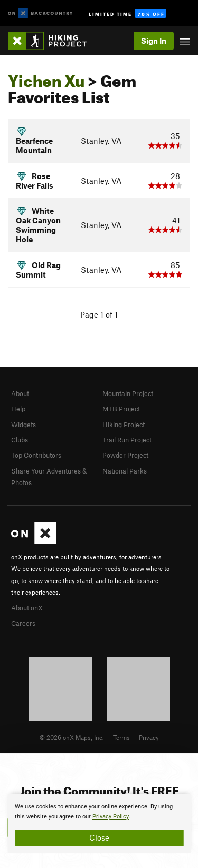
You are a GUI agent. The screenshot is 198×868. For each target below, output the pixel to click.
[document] (99, 824)
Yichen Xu (46, 78)
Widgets (23, 425)
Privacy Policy (111, 817)
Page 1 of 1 (99, 314)
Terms (121, 737)
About (20, 393)
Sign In (154, 41)
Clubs (20, 440)
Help (18, 409)
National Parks (125, 471)
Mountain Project (128, 393)
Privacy (149, 737)
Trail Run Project (127, 440)
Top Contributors (36, 455)
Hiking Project (124, 425)
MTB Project (121, 409)
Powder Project (125, 455)
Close (99, 837)
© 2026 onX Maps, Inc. (72, 737)
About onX (27, 608)
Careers (23, 623)
